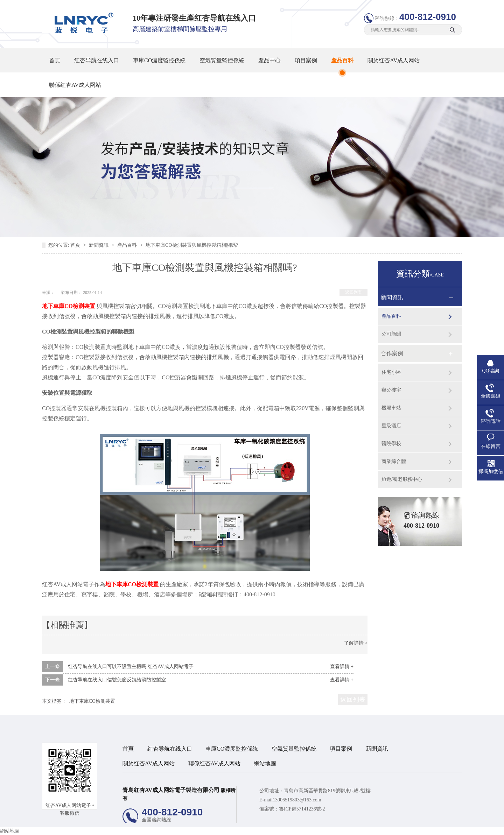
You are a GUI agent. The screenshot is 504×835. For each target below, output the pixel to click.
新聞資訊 (99, 245)
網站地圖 (265, 763)
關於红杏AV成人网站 (394, 60)
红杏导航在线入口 (97, 60)
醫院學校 (391, 444)
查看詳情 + (342, 666)
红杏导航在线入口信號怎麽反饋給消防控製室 (117, 680)
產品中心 (269, 60)
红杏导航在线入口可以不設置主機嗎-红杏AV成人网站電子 (131, 666)
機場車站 (391, 408)
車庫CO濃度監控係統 (159, 60)
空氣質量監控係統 (222, 60)
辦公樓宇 (391, 390)
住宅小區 (391, 372)
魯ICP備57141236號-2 (302, 809)
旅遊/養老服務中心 (402, 479)
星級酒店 (391, 426)
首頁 (55, 60)
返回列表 (353, 292)
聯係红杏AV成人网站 (75, 85)
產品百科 (342, 60)
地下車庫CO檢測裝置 (92, 701)
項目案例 (306, 60)
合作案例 (392, 353)
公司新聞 (391, 334)
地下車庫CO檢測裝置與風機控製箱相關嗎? (192, 245)
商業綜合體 (394, 461)
